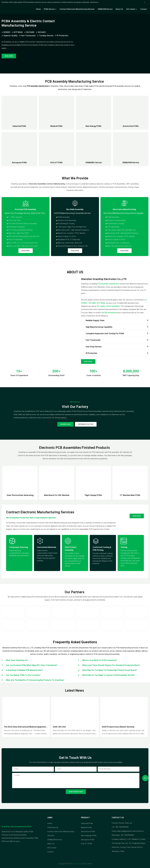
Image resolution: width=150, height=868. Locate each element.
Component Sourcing (18, 547)
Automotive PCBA (131, 126)
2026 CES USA (59, 727)
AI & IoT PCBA (56, 162)
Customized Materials (47, 547)
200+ (56, 371)
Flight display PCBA (93, 495)
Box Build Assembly (75, 209)
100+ (94, 371)
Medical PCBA (56, 126)
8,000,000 (131, 371)
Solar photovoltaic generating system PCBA (20, 495)
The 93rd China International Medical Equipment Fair (25, 727)
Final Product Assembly (71, 549)
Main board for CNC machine (57, 495)
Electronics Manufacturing (124, 209)
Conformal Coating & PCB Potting (102, 549)
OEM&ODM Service (131, 162)
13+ (19, 371)
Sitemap (77, 864)
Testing (124, 547)
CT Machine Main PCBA (130, 495)
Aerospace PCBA (19, 162)
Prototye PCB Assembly (26, 209)
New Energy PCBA (94, 126)
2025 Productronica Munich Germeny (118, 727)
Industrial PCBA (19, 126)
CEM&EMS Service (94, 162)
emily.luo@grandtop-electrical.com (130, 831)
